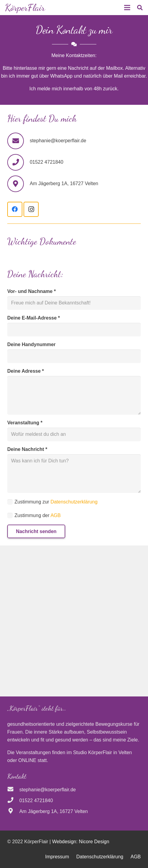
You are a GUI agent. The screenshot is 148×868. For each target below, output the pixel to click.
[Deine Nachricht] (74, 474)
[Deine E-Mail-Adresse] (74, 330)
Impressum (57, 857)
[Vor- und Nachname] (74, 303)
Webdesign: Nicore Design (80, 842)
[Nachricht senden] (36, 531)
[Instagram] (31, 209)
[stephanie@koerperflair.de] (18, 141)
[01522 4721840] (13, 801)
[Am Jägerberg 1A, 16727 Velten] (13, 812)
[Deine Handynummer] (74, 356)
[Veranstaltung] (74, 434)
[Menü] (127, 8)
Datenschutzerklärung (74, 502)
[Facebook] (15, 209)
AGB (56, 515)
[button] (140, 8)
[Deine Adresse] (74, 395)
